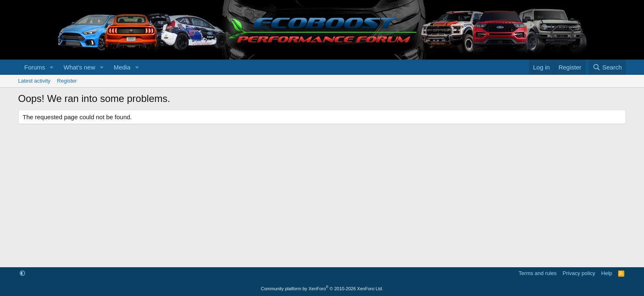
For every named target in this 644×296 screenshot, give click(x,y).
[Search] (607, 67)
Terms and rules (538, 273)
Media (122, 67)
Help (607, 273)
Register (67, 81)
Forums (35, 67)
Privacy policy (579, 273)
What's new (79, 67)
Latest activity (34, 81)
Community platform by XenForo (322, 289)
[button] (52, 67)
